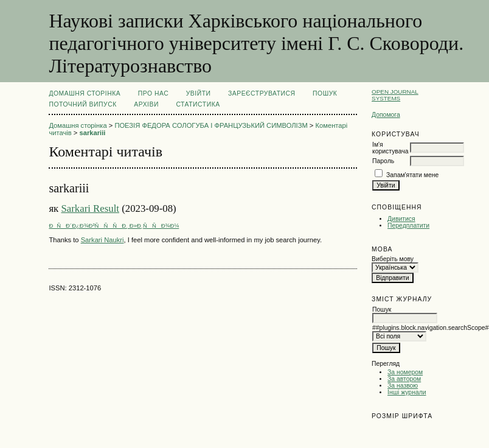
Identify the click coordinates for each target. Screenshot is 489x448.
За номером (405, 372)
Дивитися (401, 219)
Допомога (386, 115)
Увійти (199, 93)
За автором (404, 379)
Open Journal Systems (395, 95)
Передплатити (408, 226)
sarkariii (92, 133)
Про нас (154, 93)
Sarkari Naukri (102, 240)
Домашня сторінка (85, 93)
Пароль (383, 161)
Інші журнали (407, 392)
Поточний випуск (82, 104)
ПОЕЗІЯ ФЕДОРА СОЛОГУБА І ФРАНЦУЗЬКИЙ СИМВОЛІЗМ (211, 125)
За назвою (403, 386)
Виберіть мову (393, 259)
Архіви (146, 104)
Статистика (198, 104)
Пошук (325, 93)
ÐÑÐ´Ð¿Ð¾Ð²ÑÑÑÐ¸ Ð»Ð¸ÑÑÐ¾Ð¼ (114, 226)
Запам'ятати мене (412, 175)
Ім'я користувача (390, 148)
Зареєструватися (262, 93)
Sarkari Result (90, 208)
